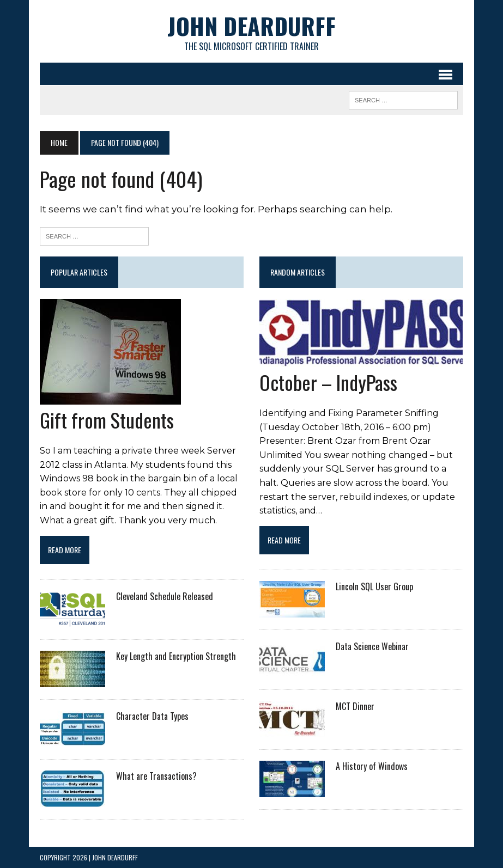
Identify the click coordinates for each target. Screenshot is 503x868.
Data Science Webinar (372, 646)
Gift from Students (107, 420)
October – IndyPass (328, 382)
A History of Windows (372, 766)
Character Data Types (152, 716)
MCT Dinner (355, 706)
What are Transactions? (156, 776)
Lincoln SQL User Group (374, 586)
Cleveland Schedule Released (165, 596)
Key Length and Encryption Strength (176, 656)
